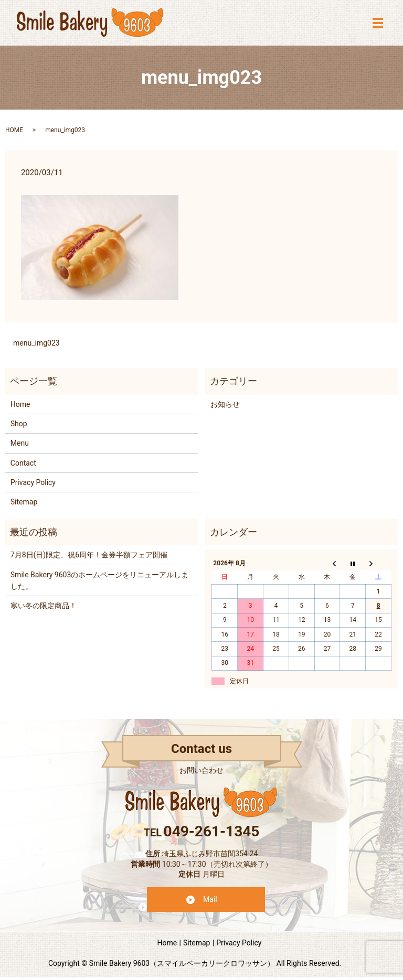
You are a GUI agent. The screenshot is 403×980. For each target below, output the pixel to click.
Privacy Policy (33, 482)
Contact (23, 463)
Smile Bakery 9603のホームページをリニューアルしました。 (99, 580)
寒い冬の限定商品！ (44, 606)
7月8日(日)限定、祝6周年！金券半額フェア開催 (89, 555)
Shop (19, 424)
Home (20, 404)
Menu (20, 443)
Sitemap (24, 502)
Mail (210, 899)
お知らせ (225, 404)
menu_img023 (36, 343)
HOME (14, 130)
